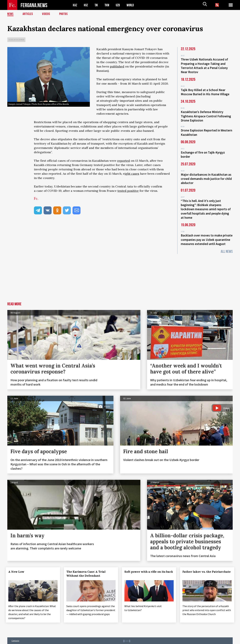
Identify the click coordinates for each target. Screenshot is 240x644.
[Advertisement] (120, 272)
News (10, 14)
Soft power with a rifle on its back (146, 568)
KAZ (75, 5)
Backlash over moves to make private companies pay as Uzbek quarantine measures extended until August (207, 235)
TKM (108, 5)
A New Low (18, 566)
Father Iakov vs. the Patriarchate (198, 568)
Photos (64, 14)
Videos (47, 14)
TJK (97, 5)
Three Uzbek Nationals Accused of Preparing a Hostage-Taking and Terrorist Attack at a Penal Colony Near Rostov (204, 65)
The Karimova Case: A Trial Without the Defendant (87, 568)
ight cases (132, 174)
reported (124, 161)
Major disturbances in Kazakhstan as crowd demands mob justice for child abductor (206, 176)
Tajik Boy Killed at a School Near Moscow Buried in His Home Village (205, 91)
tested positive (128, 191)
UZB (119, 5)
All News (227, 246)
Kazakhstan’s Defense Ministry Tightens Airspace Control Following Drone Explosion (206, 115)
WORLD (131, 5)
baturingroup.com (143, 640)
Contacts (15, 634)
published (117, 66)
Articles (28, 14)
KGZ (86, 5)
